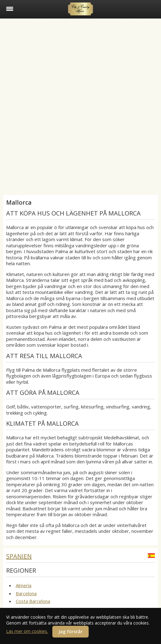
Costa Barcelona (33, 601)
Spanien (19, 556)
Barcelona (26, 593)
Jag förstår (70, 631)
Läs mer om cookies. (27, 631)
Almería (24, 585)
